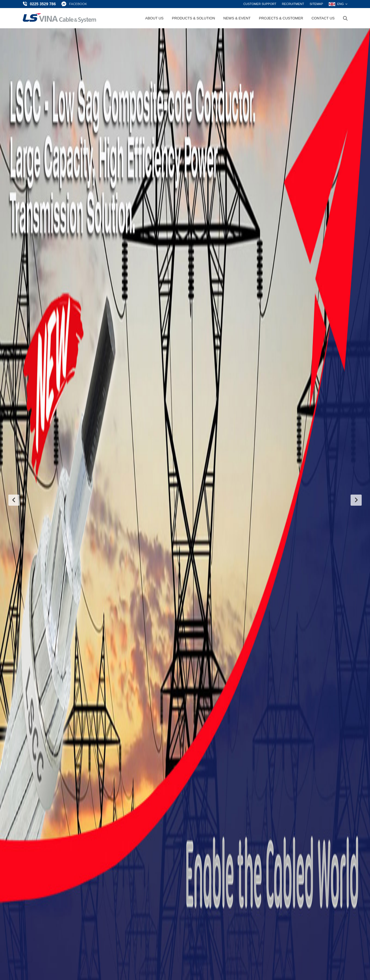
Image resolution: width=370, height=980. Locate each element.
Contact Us (323, 18)
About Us (154, 18)
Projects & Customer (281, 18)
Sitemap (316, 4)
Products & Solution (193, 18)
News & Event (237, 18)
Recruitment (293, 4)
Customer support (260, 4)
